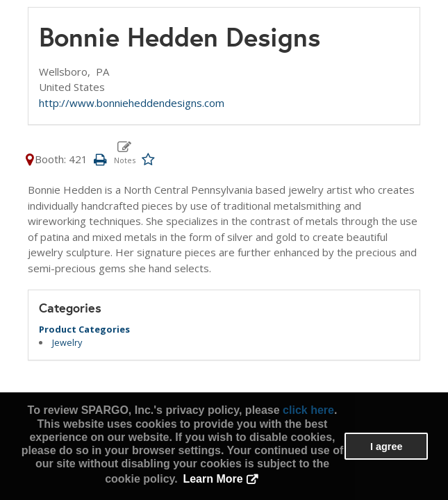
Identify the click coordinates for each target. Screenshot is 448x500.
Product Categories (84, 329)
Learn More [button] (213, 479)
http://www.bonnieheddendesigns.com (132, 103)
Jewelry (67, 342)
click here (308, 410)
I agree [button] (386, 447)
